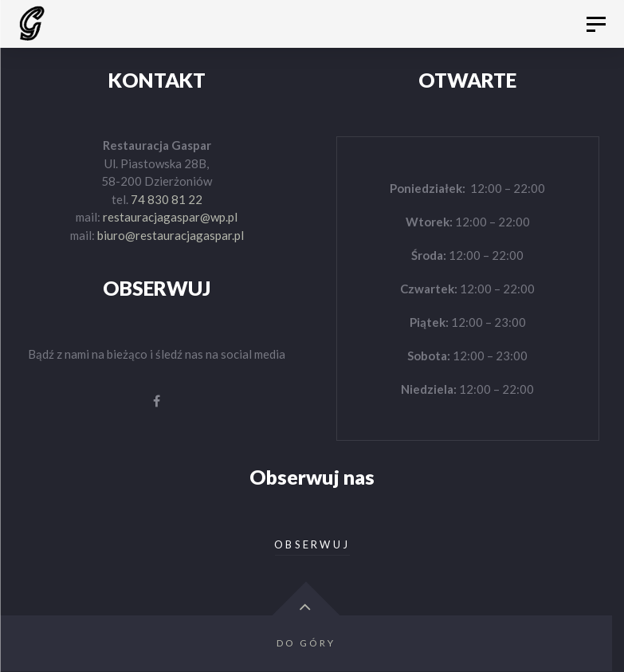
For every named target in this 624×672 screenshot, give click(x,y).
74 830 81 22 (167, 199)
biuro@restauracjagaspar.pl (171, 235)
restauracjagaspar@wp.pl (170, 217)
